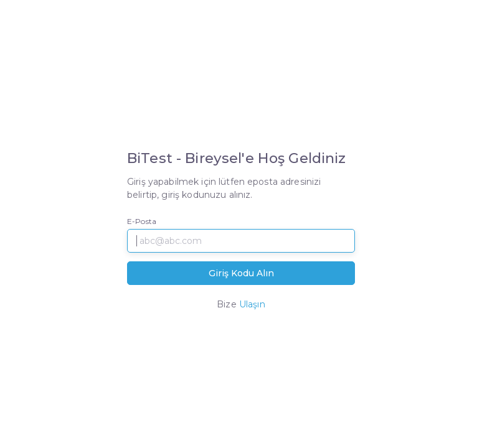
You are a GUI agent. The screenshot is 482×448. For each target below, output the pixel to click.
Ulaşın (252, 304)
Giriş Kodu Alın (241, 273)
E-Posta (142, 221)
